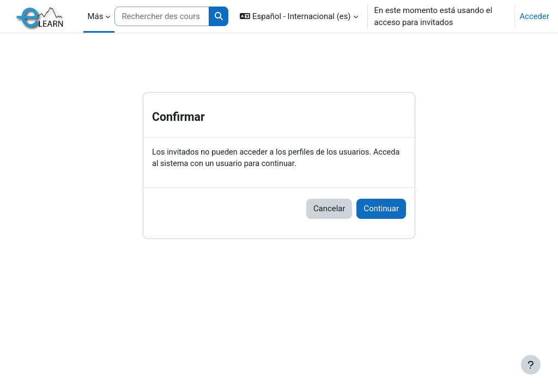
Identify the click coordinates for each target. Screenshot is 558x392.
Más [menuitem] (96, 16)
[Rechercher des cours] (162, 16)
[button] (299, 16)
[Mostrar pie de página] (531, 365)
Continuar (381, 209)
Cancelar (329, 209)
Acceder (534, 16)
